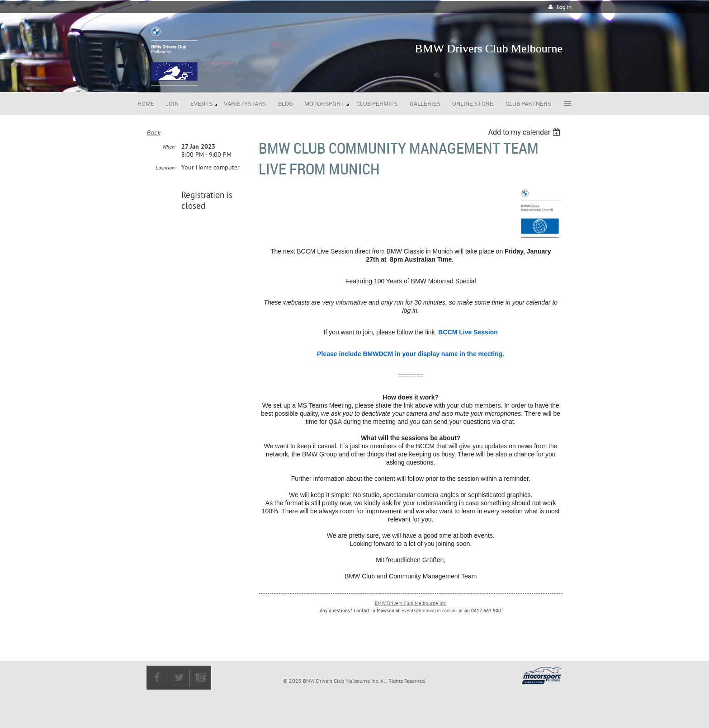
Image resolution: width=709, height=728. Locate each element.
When (168, 147)
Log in (564, 7)
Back (154, 132)
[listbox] (525, 132)
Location (165, 167)
